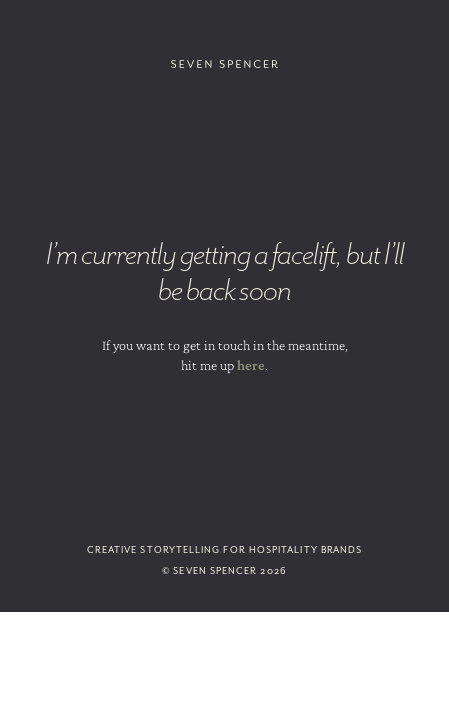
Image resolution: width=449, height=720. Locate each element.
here (251, 365)
